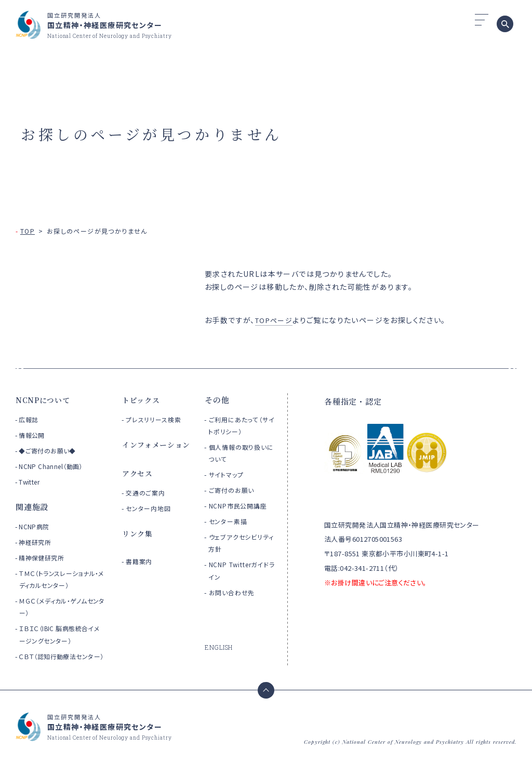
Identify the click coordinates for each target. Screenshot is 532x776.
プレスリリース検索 (157, 419)
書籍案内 (141, 575)
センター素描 (230, 521)
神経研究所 (36, 542)
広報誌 (29, 419)
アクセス (138, 487)
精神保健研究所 (43, 558)
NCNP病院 (35, 526)
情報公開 (33, 435)
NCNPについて (44, 400)
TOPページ (276, 320)
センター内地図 (151, 522)
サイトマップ (228, 474)
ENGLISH (220, 647)
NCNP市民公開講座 (242, 506)
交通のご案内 (148, 507)
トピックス (142, 400)
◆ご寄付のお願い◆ (49, 451)
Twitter (30, 482)
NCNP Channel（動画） (53, 466)
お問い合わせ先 (235, 592)
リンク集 (138, 547)
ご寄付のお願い (234, 490)
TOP (28, 231)
